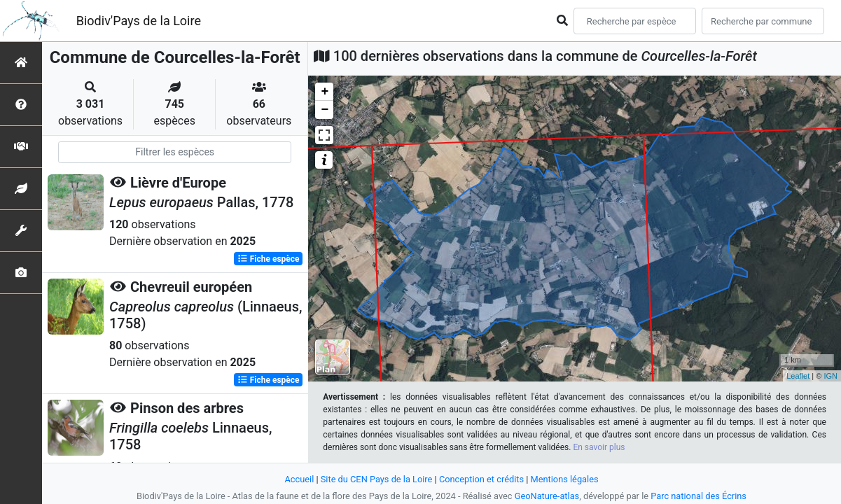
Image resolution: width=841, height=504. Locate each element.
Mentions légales (565, 479)
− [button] (325, 110)
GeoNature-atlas (547, 496)
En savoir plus (599, 447)
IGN (830, 376)
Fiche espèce (269, 259)
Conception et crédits (481, 479)
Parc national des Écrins (698, 496)
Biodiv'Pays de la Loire (139, 21)
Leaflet (798, 376)
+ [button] (325, 92)
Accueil (299, 479)
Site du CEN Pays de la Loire (377, 479)
